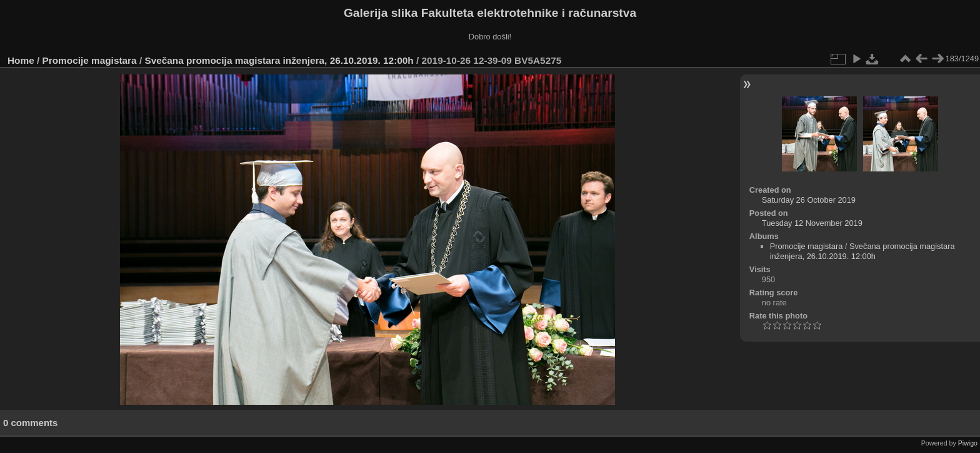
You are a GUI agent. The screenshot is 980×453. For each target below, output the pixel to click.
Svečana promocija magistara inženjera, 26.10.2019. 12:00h (279, 60)
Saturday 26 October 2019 (809, 200)
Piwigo (968, 443)
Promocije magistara (90, 60)
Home (21, 60)
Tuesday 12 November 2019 (812, 223)
